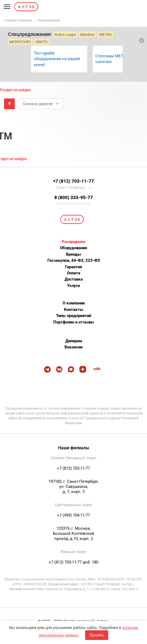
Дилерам (74, 341)
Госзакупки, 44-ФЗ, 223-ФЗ (74, 260)
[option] (59, 59)
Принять (97, 635)
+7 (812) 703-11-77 (73, 181)
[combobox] (41, 104)
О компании (74, 303)
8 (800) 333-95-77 (74, 197)
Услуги (73, 286)
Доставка (74, 279)
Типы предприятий (73, 316)
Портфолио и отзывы (74, 322)
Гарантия (73, 267)
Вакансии (73, 347)
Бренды (74, 254)
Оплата (74, 273)
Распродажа (74, 242)
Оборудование (73, 248)
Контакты (74, 310)
